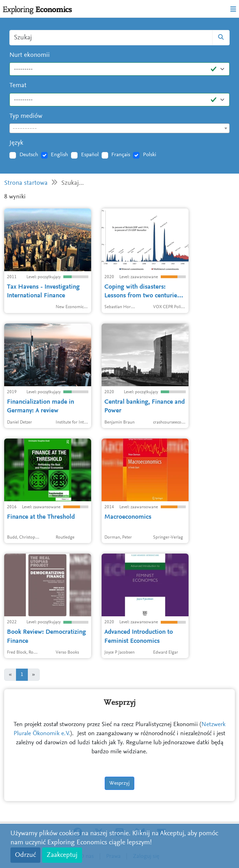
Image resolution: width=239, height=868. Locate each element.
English (59, 155)
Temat (18, 86)
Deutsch (29, 155)
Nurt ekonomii (30, 55)
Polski (150, 155)
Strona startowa (26, 183)
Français (121, 155)
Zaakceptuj (62, 855)
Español (90, 155)
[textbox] (119, 129)
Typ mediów (26, 116)
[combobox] (119, 128)
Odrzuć (25, 855)
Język (16, 143)
